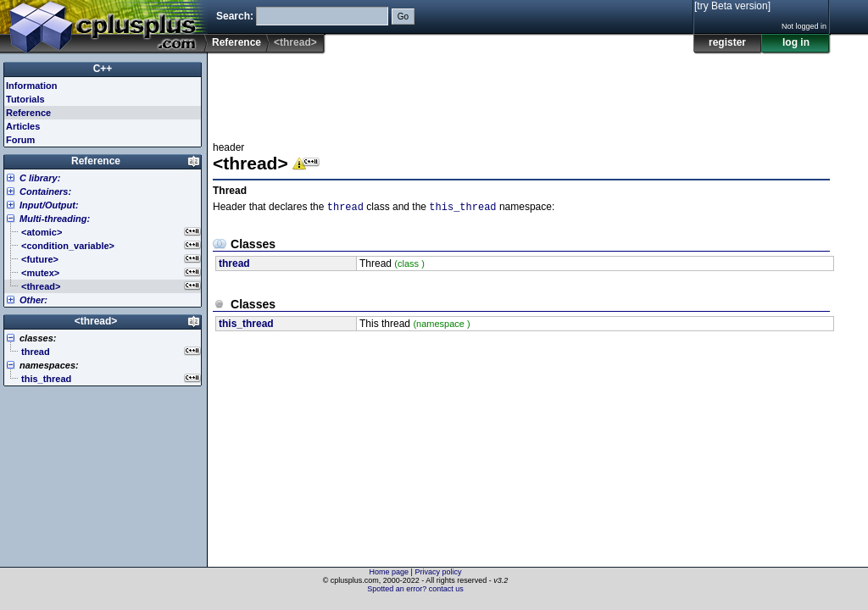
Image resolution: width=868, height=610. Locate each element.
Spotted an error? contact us (415, 589)
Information (32, 86)
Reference (236, 42)
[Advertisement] (521, 92)
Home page (389, 572)
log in (796, 42)
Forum (20, 140)
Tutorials (25, 99)
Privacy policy (438, 572)
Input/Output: (49, 205)
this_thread (462, 208)
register (727, 42)
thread (345, 208)
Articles (23, 126)
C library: (40, 178)
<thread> (96, 321)
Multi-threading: (55, 219)
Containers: (45, 191)
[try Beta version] (732, 6)
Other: (33, 300)
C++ (103, 69)
